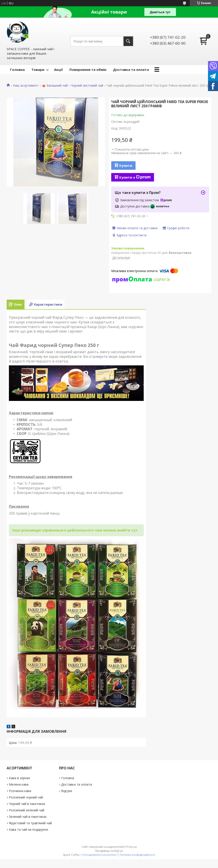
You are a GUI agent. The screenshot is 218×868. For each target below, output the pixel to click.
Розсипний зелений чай (27, 810)
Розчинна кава (20, 791)
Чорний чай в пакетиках (27, 804)
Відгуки (67, 791)
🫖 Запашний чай (55, 86)
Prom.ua (131, 847)
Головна (17, 70)
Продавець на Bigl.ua (109, 851)
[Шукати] (128, 41)
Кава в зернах (19, 778)
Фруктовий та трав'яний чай (30, 823)
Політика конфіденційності (137, 855)
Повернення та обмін (88, 70)
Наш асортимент (26, 86)
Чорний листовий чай (87, 86)
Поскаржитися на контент (100, 855)
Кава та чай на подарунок (29, 829)
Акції (58, 70)
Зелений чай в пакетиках (28, 817)
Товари (38, 70)
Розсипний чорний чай (26, 797)
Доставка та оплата (131, 70)
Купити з (135, 177)
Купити (126, 165)
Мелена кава (19, 784)
